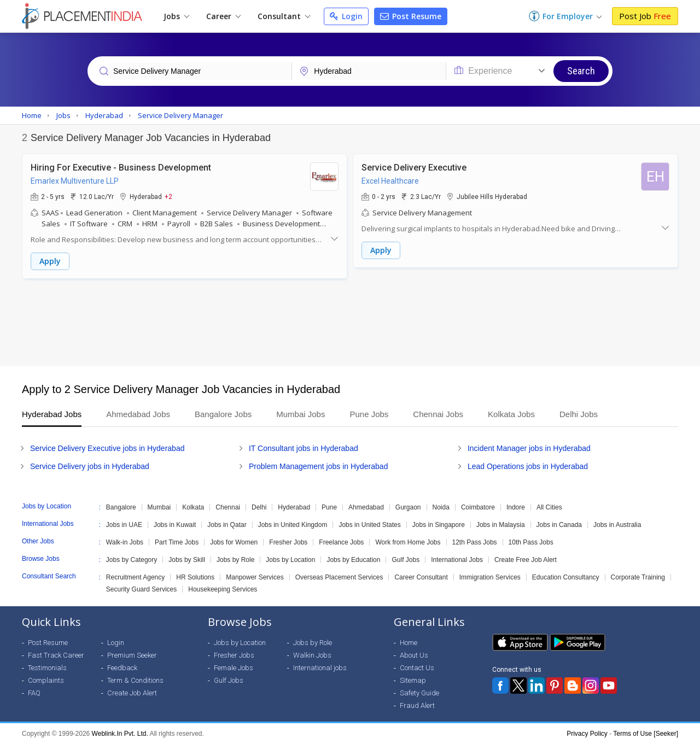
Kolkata (193, 507)
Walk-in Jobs (125, 542)
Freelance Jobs (341, 542)
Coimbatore (478, 507)
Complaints (46, 680)
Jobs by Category (132, 560)
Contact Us (417, 668)
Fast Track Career (56, 655)
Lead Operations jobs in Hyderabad (528, 466)
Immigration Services (490, 577)
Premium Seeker (132, 655)
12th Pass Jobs (475, 542)
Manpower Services (255, 577)
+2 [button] (168, 196)
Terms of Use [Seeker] (646, 734)
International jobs (320, 668)
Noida (441, 507)
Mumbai (159, 507)
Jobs (176, 16)
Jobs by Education (353, 560)
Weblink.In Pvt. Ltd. (120, 734)
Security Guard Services (141, 589)
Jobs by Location (290, 560)
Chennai (228, 507)
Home (409, 643)
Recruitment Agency (135, 577)
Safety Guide (419, 693)
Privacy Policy (587, 734)
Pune (329, 507)
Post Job (645, 16)
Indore (516, 507)
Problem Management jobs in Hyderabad (318, 466)
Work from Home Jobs (408, 542)
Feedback (122, 668)
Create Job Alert (132, 693)
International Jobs (457, 560)
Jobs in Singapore (439, 525)
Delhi (259, 507)
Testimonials (47, 668)
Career (223, 16)
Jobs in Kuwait (175, 525)
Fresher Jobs (288, 542)
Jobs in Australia (617, 525)
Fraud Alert (417, 705)
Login (346, 16)
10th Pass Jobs (531, 542)
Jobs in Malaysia (501, 525)
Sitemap (413, 680)
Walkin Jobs (312, 655)
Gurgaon (408, 507)
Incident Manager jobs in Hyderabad (529, 448)
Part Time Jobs (177, 542)
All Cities (549, 507)
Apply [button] (50, 261)
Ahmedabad (366, 507)
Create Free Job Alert (526, 560)
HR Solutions (195, 577)
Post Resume (411, 16)
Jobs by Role (235, 560)
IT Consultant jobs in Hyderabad (304, 448)
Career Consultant (421, 577)
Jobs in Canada (559, 525)
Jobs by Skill (187, 560)
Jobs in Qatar (227, 525)
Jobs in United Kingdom (293, 525)
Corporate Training (638, 577)
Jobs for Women (234, 542)
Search (581, 71)
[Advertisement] (350, 323)
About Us (414, 655)
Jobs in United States (369, 525)
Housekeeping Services (223, 589)
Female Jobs (234, 668)
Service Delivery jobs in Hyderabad (90, 466)
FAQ (34, 693)
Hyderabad (294, 507)
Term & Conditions (135, 680)
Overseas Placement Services (339, 577)
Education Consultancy (566, 577)
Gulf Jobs (406, 560)
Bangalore (121, 507)
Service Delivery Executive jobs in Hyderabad (107, 448)
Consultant (284, 16)
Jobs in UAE (124, 525)
